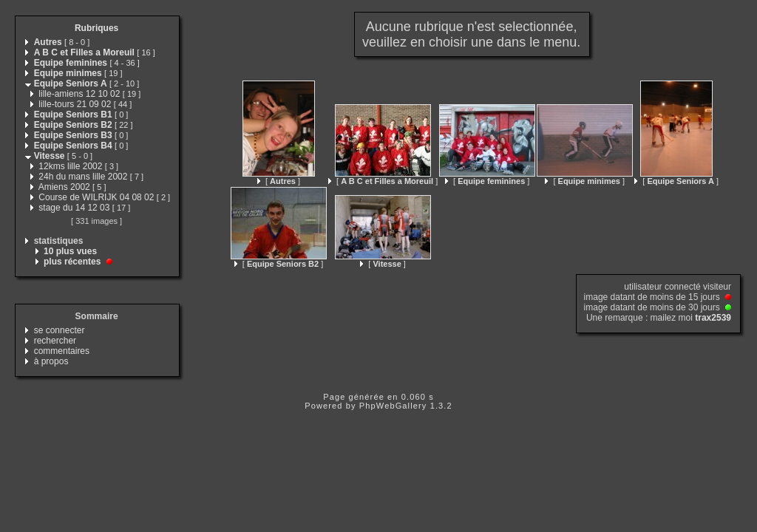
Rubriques (96, 28)
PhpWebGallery (393, 406)
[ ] (279, 181)
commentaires (62, 351)
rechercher (55, 341)
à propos (51, 361)
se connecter (60, 330)
